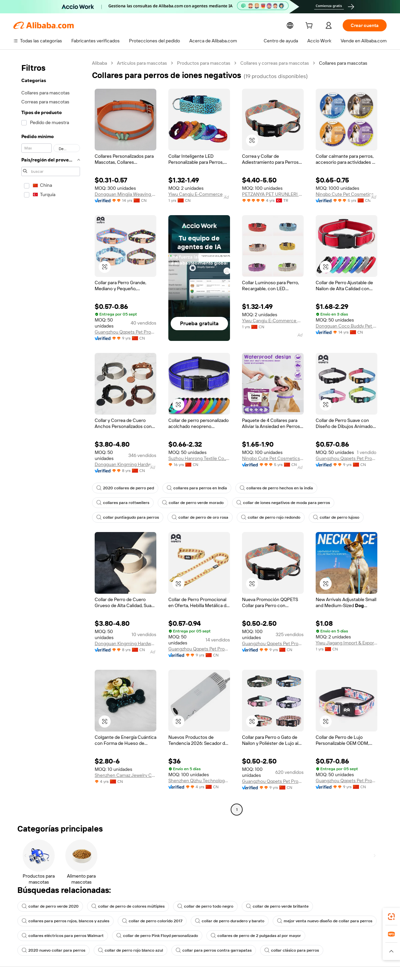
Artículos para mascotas (143, 63)
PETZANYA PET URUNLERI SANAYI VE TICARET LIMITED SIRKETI (273, 194)
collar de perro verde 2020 (48, 906)
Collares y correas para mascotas (277, 63)
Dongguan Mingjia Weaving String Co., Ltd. (125, 194)
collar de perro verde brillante (266, 906)
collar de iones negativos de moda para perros (212, 503)
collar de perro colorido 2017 (147, 921)
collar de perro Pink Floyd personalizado (150, 936)
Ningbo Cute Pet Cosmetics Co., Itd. (346, 194)
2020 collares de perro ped (124, 488)
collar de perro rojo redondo (191, 517)
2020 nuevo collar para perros (331, 936)
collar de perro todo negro (197, 906)
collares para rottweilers (341, 488)
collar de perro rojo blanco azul (53, 950)
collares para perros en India (192, 488)
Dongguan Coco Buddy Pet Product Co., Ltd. (346, 326)
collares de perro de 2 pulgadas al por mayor (246, 936)
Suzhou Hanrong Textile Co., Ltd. (199, 458)
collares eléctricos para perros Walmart (60, 936)
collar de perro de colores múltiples (123, 906)
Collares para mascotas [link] (345, 63)
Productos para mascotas (205, 63)
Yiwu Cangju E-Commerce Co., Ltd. (199, 194)
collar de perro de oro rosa (123, 517)
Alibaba (100, 63)
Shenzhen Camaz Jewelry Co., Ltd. (125, 775)
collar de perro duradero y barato (222, 921)
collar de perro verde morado (125, 503)
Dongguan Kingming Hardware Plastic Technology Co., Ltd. (125, 464)
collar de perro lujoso (254, 517)
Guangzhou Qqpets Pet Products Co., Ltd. (125, 332)
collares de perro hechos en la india (269, 488)
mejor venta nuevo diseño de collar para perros (312, 921)
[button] (252, 140)
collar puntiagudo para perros (299, 503)
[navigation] (51, 437)
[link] (391, 917)
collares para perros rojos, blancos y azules (64, 921)
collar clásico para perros (206, 950)
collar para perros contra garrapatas (132, 950)
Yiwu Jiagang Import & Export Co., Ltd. (346, 643)
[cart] (314, 26)
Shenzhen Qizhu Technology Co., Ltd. (199, 781)
